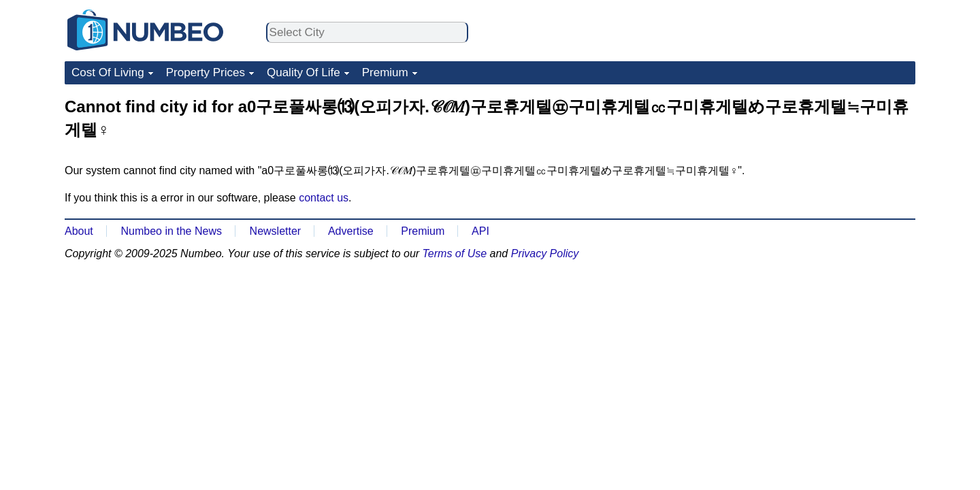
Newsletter (276, 231)
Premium (385, 72)
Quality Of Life (304, 72)
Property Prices (206, 72)
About (79, 231)
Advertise (351, 231)
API (480, 231)
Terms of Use (455, 254)
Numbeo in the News (171, 231)
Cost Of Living (108, 72)
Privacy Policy (545, 254)
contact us (324, 198)
